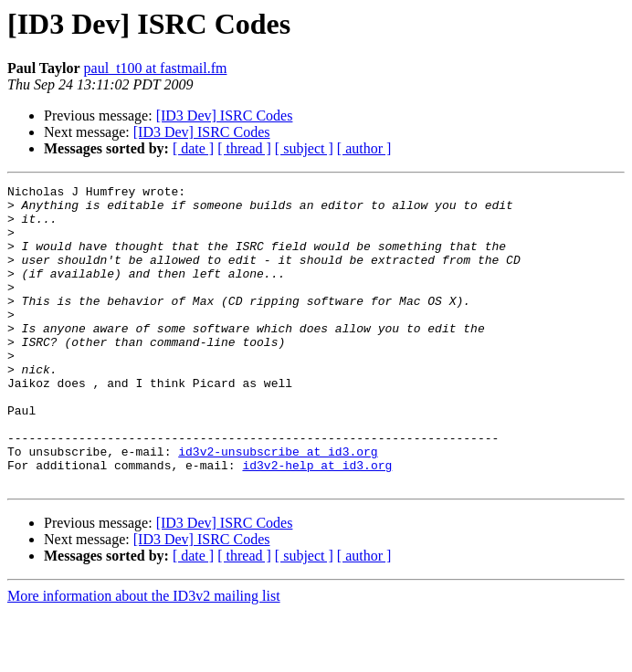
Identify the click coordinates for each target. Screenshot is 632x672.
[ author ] (364, 148)
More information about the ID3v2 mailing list (144, 656)
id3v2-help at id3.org (317, 522)
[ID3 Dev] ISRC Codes (225, 115)
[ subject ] (304, 148)
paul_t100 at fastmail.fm (156, 68)
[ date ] (193, 148)
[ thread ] (244, 148)
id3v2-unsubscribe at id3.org (278, 506)
